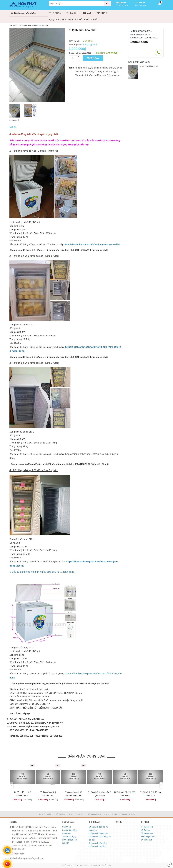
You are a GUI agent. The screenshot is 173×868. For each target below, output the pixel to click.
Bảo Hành (66, 833)
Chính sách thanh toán (98, 833)
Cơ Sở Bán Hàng (70, 830)
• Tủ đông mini (61, 814)
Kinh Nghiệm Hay (70, 840)
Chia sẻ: (13, 120)
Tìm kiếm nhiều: (45, 814)
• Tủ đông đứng (110, 814)
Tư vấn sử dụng (69, 837)
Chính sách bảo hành (98, 843)
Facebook (147, 827)
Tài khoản (140, 3)
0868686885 (121, 3)
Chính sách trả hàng (97, 846)
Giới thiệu (66, 827)
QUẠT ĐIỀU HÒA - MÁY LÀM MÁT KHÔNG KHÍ (74, 20)
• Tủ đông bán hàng (127, 814)
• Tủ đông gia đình (77, 814)
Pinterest (147, 840)
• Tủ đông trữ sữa (94, 814)
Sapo (109, 865)
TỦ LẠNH (72, 13)
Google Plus (148, 837)
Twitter (146, 830)
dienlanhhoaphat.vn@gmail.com (28, 858)
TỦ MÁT (87, 13)
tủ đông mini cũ (83, 68)
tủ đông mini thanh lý (105, 72)
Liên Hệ (66, 843)
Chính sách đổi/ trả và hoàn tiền (98, 828)
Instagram (147, 833)
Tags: (72, 68)
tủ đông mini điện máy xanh (108, 75)
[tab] (13, 127)
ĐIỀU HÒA (102, 13)
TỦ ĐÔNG (55, 13)
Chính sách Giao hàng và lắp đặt (100, 838)
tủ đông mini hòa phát (102, 68)
